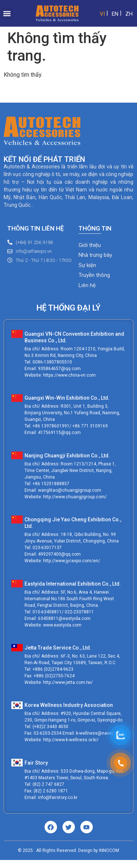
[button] (7, 13)
